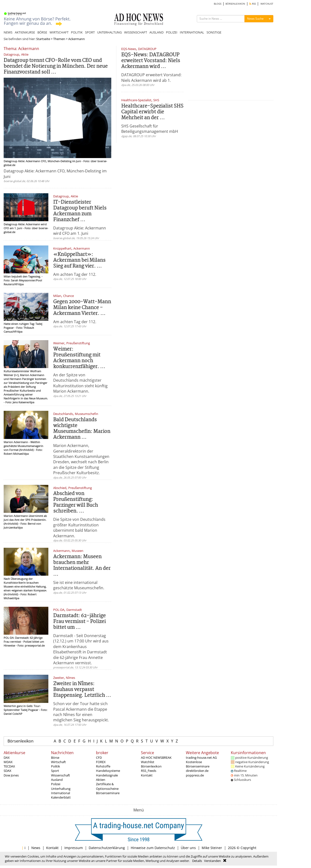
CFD (99, 758)
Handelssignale (107, 775)
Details (197, 861)
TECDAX (9, 766)
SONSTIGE (214, 32)
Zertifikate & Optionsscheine (107, 786)
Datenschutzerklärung (107, 848)
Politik (56, 766)
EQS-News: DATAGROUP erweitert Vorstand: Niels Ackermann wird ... (151, 61)
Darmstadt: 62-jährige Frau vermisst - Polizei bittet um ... (79, 622)
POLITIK (77, 32)
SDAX (8, 771)
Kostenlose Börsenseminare (198, 764)
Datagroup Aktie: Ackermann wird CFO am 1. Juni (80, 231)
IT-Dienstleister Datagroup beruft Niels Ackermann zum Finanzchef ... (80, 211)
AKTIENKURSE (25, 32)
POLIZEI (172, 32)
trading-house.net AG (201, 758)
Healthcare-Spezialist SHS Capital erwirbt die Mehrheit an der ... (152, 112)
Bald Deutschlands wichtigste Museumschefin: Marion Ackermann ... (82, 429)
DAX (7, 758)
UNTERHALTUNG (109, 32)
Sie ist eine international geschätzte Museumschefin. (79, 585)
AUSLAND (156, 32)
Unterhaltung (61, 789)
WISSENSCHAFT (136, 32)
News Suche (255, 19)
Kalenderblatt (61, 797)
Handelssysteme (108, 771)
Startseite (43, 39)
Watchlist (148, 762)
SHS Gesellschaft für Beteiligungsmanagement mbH (150, 129)
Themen (59, 39)
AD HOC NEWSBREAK (156, 758)
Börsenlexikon (21, 741)
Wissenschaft (60, 775)
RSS (253, 4)
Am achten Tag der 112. (75, 274)
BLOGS (218, 4)
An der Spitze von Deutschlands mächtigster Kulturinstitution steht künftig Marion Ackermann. (80, 383)
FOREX (101, 762)
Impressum (74, 848)
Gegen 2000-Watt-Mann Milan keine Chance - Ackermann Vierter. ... (82, 308)
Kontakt (147, 775)
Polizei (56, 784)
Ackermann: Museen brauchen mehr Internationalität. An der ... (82, 566)
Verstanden (212, 861)
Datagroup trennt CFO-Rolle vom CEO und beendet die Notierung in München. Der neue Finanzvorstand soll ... (56, 66)
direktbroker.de (197, 771)
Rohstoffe (103, 766)
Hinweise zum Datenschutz (153, 848)
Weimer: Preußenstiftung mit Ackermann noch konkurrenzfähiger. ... (79, 358)
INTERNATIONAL (192, 32)
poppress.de (195, 775)
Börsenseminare (108, 793)
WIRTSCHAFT (59, 32)
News (36, 848)
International (60, 793)
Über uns (188, 848)
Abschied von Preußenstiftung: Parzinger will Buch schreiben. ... (76, 502)
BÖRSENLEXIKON (235, 4)
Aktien (101, 780)
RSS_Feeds (149, 771)
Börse (55, 758)
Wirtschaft (58, 762)
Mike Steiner (212, 848)
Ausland (57, 780)
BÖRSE (42, 32)
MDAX (8, 762)
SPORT (90, 32)
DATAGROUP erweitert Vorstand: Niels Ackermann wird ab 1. (151, 77)
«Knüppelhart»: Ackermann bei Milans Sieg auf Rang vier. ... (79, 260)
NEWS (8, 32)
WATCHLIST (267, 4)
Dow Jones (11, 775)
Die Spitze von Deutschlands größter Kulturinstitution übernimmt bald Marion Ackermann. (79, 527)
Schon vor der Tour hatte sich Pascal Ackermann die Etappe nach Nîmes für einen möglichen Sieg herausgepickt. (81, 712)
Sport (55, 771)
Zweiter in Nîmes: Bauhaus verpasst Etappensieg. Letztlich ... (82, 690)
